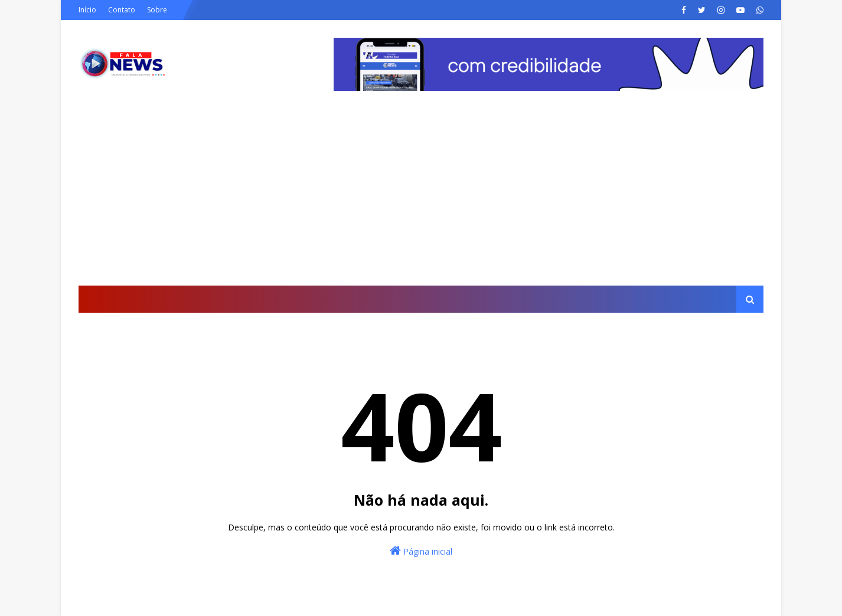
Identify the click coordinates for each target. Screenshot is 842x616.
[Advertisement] (421, 197)
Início (87, 10)
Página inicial (421, 551)
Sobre (157, 10)
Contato (122, 10)
